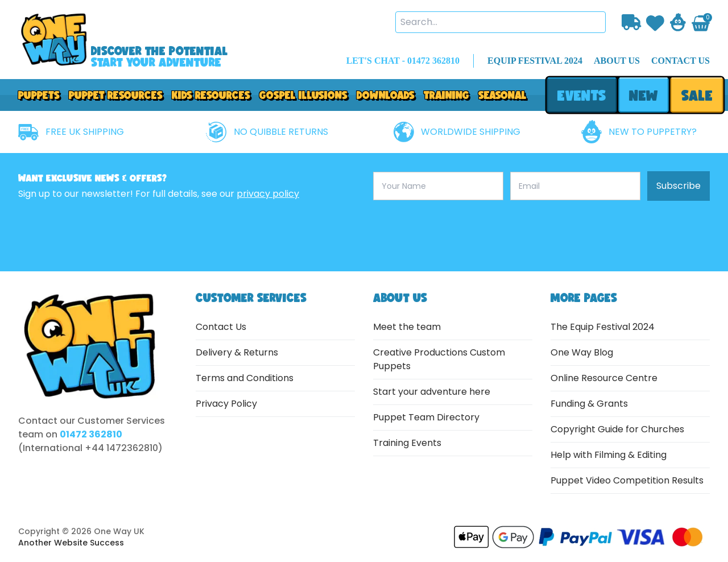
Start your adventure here (432, 392)
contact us (681, 61)
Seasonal (502, 95)
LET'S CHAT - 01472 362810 (403, 61)
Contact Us (221, 327)
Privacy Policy (226, 404)
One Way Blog (582, 352)
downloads (386, 95)
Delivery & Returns (237, 352)
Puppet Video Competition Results (627, 480)
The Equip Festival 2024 (603, 327)
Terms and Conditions (245, 378)
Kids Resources (211, 95)
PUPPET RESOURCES (116, 95)
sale (697, 95)
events (582, 95)
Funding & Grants (589, 404)
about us (617, 61)
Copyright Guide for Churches (617, 429)
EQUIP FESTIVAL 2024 (535, 61)
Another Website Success (71, 543)
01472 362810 (91, 434)
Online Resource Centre (604, 378)
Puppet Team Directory (426, 417)
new (643, 95)
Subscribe (679, 186)
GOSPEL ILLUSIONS (303, 95)
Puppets (39, 95)
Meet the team (407, 327)
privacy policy (268, 194)
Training (446, 95)
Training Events (407, 443)
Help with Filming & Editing (609, 455)
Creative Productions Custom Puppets (439, 359)
